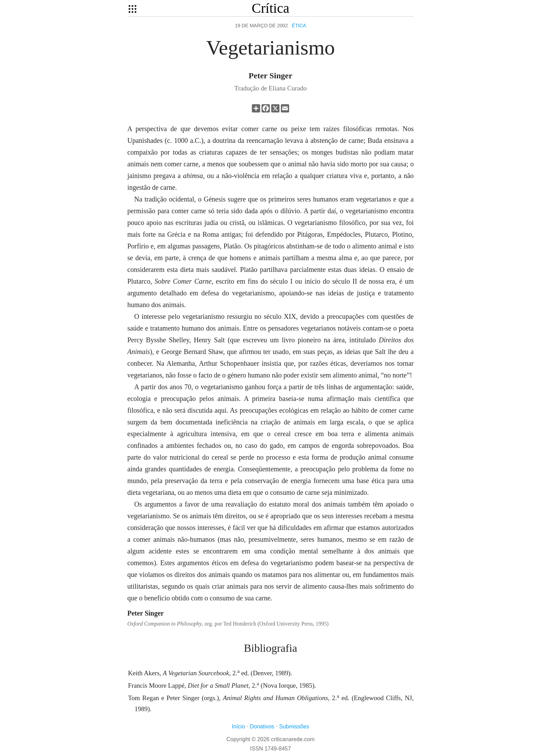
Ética (299, 26)
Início (238, 726)
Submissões (294, 726)
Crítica (271, 8)
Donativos (262, 726)
